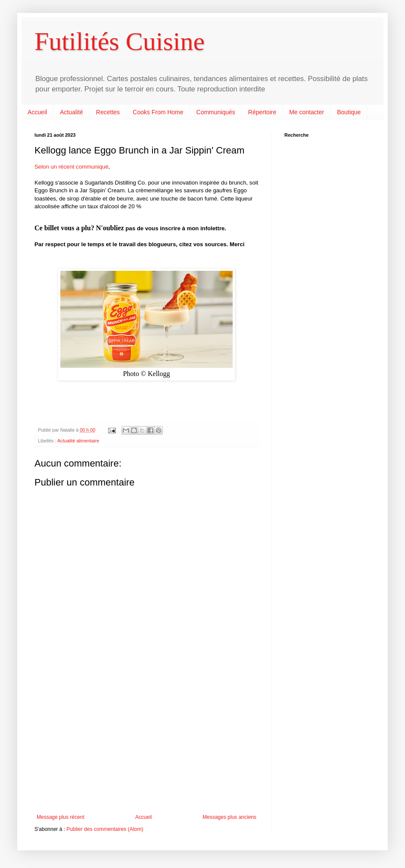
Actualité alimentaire (78, 441)
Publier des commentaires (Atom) (105, 829)
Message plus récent (61, 817)
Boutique (349, 112)
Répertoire (262, 112)
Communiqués (216, 112)
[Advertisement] (146, 743)
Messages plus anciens (229, 817)
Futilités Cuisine (120, 41)
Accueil (37, 112)
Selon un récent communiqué (72, 167)
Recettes (108, 112)
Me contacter (307, 112)
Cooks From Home (158, 112)
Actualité (72, 112)
